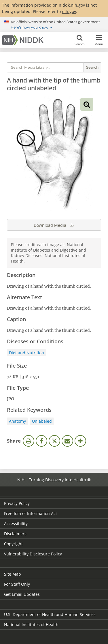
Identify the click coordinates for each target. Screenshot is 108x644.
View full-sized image (87, 104)
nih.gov (69, 11)
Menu (99, 40)
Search (80, 40)
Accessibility (16, 524)
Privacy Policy (17, 503)
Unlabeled (42, 421)
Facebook (41, 441)
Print (29, 441)
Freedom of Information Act (31, 513)
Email (67, 441)
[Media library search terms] (45, 67)
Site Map (13, 574)
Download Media (54, 225)
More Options (80, 441)
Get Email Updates (22, 594)
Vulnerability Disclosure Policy (33, 554)
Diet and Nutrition (26, 353)
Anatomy (17, 421)
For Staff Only (17, 584)
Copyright (13, 544)
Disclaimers (15, 534)
